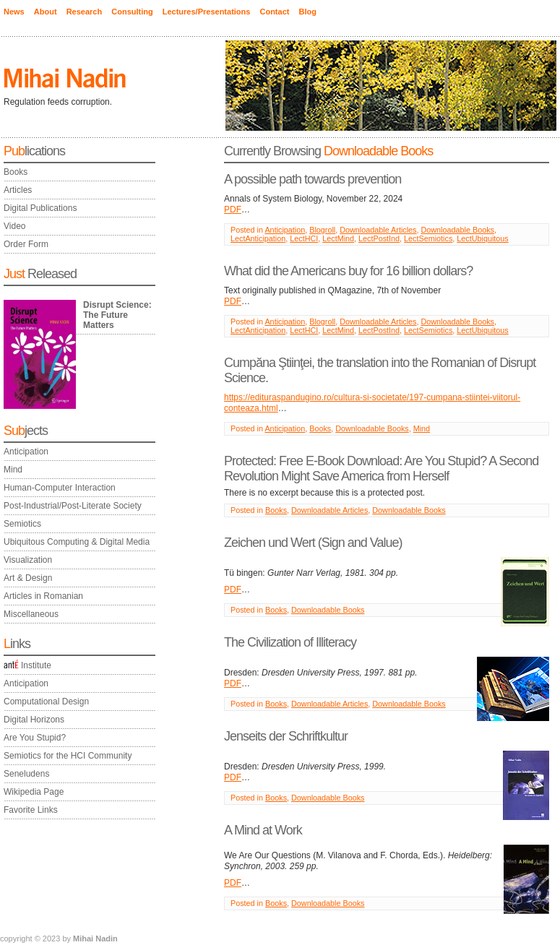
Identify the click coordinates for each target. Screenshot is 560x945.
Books (16, 172)
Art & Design (28, 578)
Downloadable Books (458, 230)
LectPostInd (379, 238)
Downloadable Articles (378, 230)
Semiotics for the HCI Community (68, 756)
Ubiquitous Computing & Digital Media (77, 542)
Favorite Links (31, 810)
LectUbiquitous (482, 238)
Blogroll (322, 230)
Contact (274, 12)
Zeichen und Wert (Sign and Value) (313, 543)
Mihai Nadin (95, 938)
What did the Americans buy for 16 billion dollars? (348, 271)
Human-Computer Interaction (60, 488)
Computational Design (46, 702)
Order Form (26, 244)
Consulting (132, 12)
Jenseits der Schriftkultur (286, 736)
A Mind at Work (263, 830)
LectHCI (304, 238)
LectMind (338, 238)
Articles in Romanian (43, 596)
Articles (18, 190)
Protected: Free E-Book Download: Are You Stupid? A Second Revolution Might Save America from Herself (381, 469)
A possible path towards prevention (313, 179)
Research (85, 12)
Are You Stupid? (35, 738)
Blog (307, 12)
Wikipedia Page (34, 792)
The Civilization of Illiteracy (290, 642)
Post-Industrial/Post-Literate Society (73, 506)
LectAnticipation (258, 238)
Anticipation (26, 452)
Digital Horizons (34, 720)
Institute (27, 665)
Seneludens (26, 774)
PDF (233, 210)
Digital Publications (40, 208)
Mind (13, 470)
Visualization (28, 560)
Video (14, 226)
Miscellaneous (31, 614)
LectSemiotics (428, 238)
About (46, 12)
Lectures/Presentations (207, 12)
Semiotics (22, 524)
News (14, 12)
